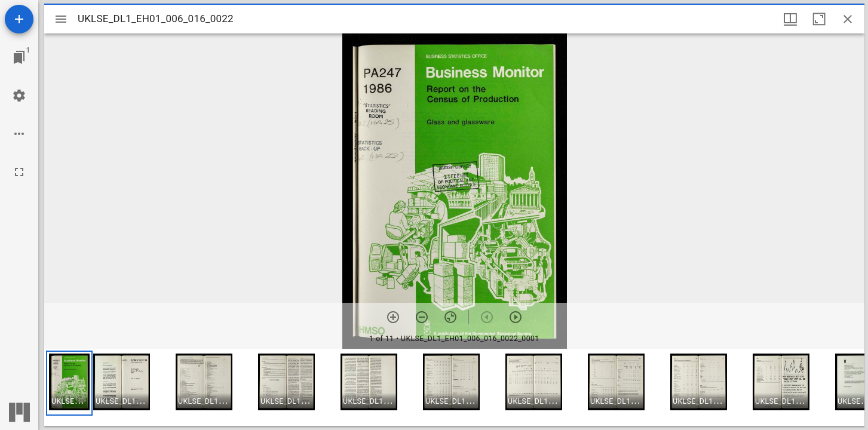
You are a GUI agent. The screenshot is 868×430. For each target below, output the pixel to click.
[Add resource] (19, 19)
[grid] (454, 388)
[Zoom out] (422, 317)
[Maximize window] (819, 19)
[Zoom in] (393, 317)
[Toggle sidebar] (61, 19)
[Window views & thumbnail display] (790, 19)
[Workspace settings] (19, 96)
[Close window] (848, 19)
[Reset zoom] (450, 317)
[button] (69, 383)
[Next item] (516, 317)
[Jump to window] (19, 57)
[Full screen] (19, 172)
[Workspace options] (19, 134)
